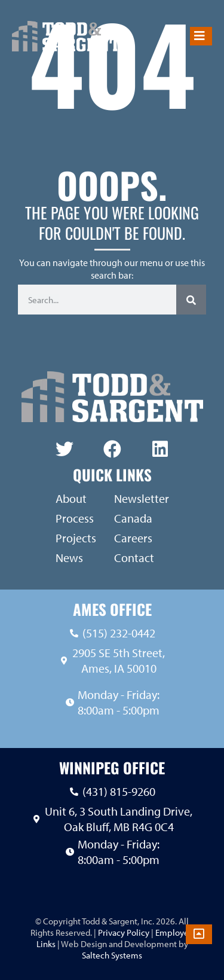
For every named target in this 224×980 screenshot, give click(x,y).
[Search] (191, 300)
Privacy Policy (123, 932)
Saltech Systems (112, 955)
